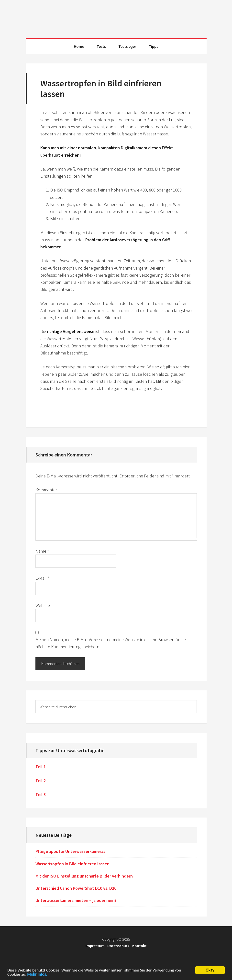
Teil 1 (41, 767)
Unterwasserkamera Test (116, 17)
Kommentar (46, 490)
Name (42, 551)
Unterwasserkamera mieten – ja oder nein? (76, 900)
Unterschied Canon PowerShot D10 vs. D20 (76, 888)
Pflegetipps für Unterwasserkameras (70, 851)
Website (43, 605)
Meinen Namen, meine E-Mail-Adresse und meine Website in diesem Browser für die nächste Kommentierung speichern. (111, 643)
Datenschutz (118, 946)
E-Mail (42, 578)
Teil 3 (41, 794)
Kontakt (139, 946)
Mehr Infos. (37, 975)
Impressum (95, 946)
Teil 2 (41, 781)
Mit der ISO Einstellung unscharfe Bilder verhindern (84, 876)
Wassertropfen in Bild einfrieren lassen (72, 864)
